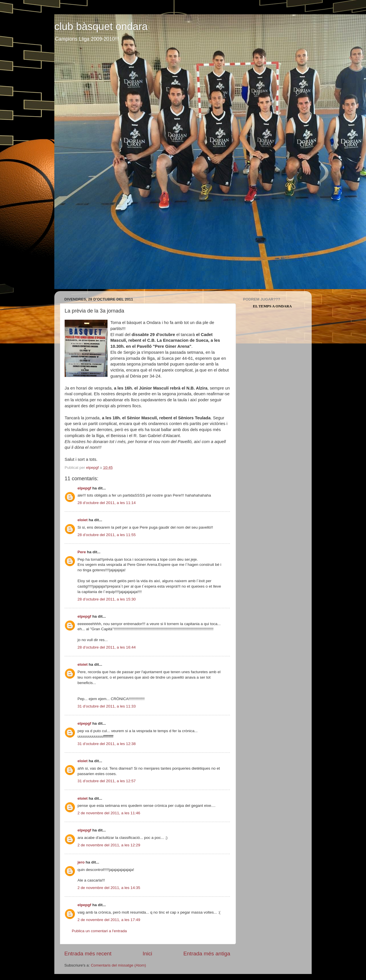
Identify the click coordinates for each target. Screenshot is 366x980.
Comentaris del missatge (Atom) (119, 965)
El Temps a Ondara (272, 306)
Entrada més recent (88, 954)
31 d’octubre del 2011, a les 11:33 (107, 706)
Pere (82, 552)
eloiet (82, 520)
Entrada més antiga (207, 954)
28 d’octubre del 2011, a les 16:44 (107, 647)
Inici (148, 954)
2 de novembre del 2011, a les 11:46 (109, 813)
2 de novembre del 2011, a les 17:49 (109, 920)
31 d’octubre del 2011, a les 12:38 (107, 744)
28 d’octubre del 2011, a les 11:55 (107, 535)
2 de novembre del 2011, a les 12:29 (109, 845)
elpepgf (84, 488)
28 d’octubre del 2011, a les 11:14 (107, 503)
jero (81, 862)
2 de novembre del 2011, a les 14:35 (109, 888)
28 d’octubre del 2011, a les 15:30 (107, 599)
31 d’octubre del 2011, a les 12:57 (107, 781)
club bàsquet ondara (101, 26)
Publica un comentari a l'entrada (99, 931)
